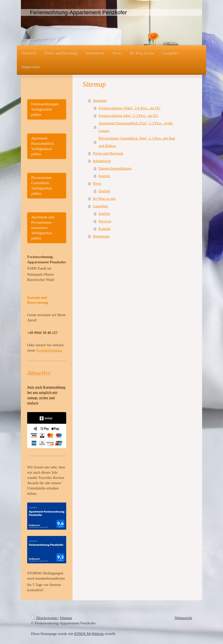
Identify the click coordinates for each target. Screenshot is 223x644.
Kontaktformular (49, 350)
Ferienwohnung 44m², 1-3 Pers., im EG (128, 116)
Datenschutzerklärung (115, 168)
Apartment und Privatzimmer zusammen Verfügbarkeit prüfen (43, 228)
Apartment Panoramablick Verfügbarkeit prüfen (43, 146)
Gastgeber (101, 206)
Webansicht (183, 618)
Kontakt (104, 229)
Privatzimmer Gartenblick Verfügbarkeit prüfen (42, 186)
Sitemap (66, 618)
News (97, 183)
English (104, 176)
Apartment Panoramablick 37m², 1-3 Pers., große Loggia (136, 127)
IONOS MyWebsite (89, 634)
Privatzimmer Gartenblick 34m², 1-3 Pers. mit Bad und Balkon (137, 142)
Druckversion (44, 618)
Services (105, 221)
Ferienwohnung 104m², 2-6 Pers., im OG (129, 108)
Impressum (101, 236)
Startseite (100, 101)
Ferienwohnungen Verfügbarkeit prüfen (45, 109)
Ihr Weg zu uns (104, 199)
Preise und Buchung (108, 153)
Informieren (102, 161)
